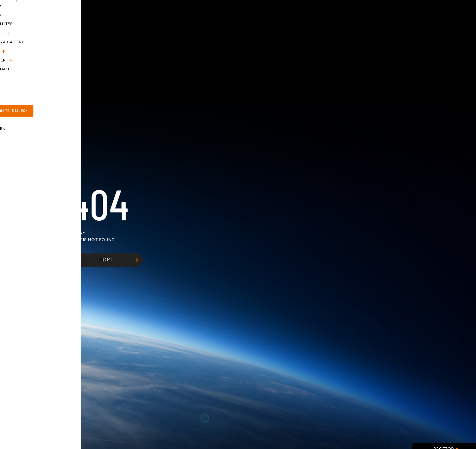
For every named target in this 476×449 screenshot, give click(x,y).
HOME (107, 260)
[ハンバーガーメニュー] (16, 21)
